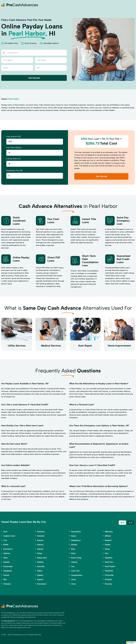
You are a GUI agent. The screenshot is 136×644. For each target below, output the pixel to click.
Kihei (73, 549)
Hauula (6, 575)
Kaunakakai (76, 532)
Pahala (108, 545)
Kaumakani (42, 584)
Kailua (40, 553)
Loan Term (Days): (14, 148)
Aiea (5, 532)
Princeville (109, 575)
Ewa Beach (8, 549)
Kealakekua (76, 540)
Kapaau (40, 575)
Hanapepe (8, 571)
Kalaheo (40, 562)
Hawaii (4, 99)
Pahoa (107, 549)
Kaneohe (41, 566)
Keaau (74, 536)
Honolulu (41, 536)
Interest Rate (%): (14, 159)
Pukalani (108, 579)
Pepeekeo (109, 571)
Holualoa (7, 584)
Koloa (73, 553)
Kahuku (40, 545)
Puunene (109, 584)
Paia (107, 553)
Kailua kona (42, 558)
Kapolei (40, 579)
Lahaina (74, 562)
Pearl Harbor (110, 566)
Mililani (108, 536)
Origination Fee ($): (15, 171)
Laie (73, 566)
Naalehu (108, 540)
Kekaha (74, 545)
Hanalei (6, 562)
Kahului (40, 549)
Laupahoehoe (77, 575)
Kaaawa (40, 540)
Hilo (5, 579)
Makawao (109, 532)
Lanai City (75, 571)
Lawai (73, 579)
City (5, 540)
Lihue (73, 584)
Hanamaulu (8, 566)
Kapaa (40, 571)
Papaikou (109, 558)
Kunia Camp (76, 558)
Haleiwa (7, 553)
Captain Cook (9, 536)
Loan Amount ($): (14, 136)
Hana (5, 558)
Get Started (34, 78)
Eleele (6, 545)
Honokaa (41, 532)
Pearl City (109, 562)
